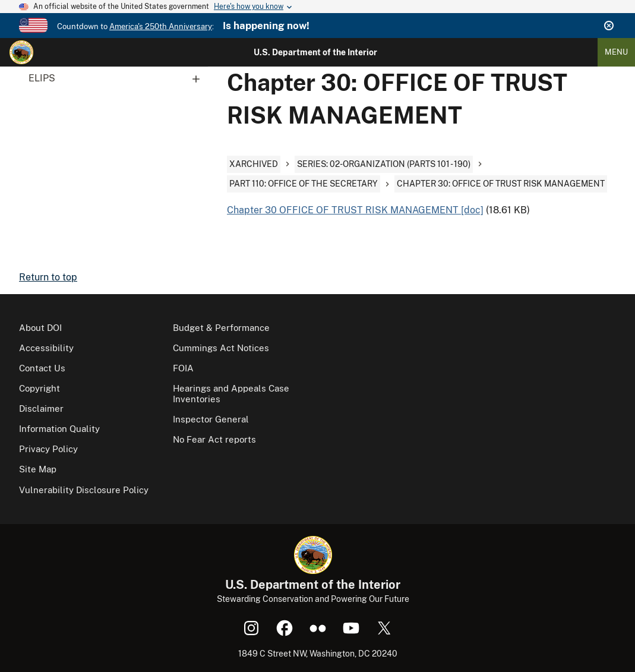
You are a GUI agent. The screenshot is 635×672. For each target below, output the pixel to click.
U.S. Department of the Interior (315, 52)
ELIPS (118, 78)
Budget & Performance (221, 328)
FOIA (183, 368)
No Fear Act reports (214, 439)
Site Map (38, 469)
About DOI (40, 328)
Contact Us (42, 368)
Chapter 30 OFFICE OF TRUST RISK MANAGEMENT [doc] (355, 210)
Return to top (48, 277)
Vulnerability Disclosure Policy (84, 490)
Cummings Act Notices (221, 348)
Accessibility (46, 348)
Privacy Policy (48, 449)
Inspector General (211, 419)
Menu (616, 52)
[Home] (21, 52)
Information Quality (59, 429)
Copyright (40, 388)
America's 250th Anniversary (161, 26)
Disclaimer (41, 408)
